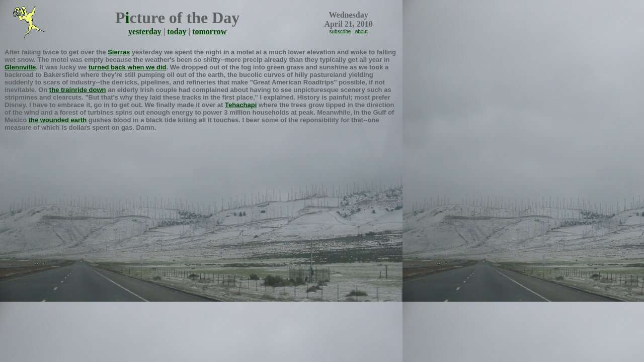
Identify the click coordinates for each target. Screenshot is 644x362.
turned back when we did (128, 67)
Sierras (119, 52)
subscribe (340, 31)
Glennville (20, 67)
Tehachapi (241, 105)
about (361, 31)
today (177, 31)
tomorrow (209, 31)
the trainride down (78, 90)
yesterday (145, 31)
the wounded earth (58, 120)
